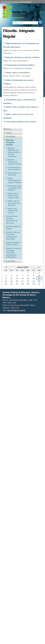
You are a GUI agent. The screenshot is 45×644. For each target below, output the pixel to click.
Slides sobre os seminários (18, 73)
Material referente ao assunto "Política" (23, 57)
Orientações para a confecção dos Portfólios (19, 101)
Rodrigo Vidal (20, 12)
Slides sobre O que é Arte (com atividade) (18, 116)
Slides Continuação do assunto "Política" (18, 82)
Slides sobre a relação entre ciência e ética (21, 109)
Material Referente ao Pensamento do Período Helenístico (21, 45)
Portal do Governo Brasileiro (16, 2)
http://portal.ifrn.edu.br (16, 310)
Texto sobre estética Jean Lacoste (21, 122)
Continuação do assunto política (20, 65)
